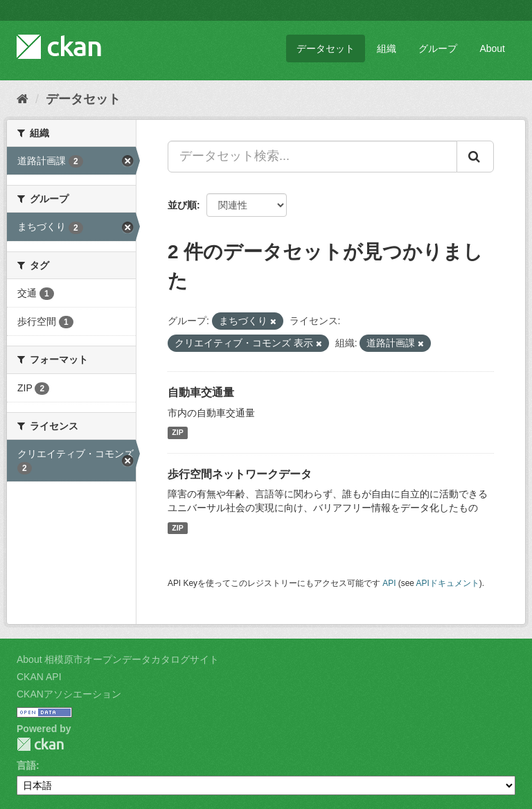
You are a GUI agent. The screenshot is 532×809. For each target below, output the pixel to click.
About (492, 48)
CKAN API (39, 677)
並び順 (182, 205)
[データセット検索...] (312, 157)
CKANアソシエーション (69, 694)
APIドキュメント (448, 583)
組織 (387, 48)
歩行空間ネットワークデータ (240, 474)
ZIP (177, 433)
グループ (438, 48)
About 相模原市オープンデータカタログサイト (118, 659)
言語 (26, 765)
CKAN (40, 744)
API (389, 583)
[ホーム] (23, 99)
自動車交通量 (201, 392)
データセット (326, 48)
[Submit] (475, 157)
